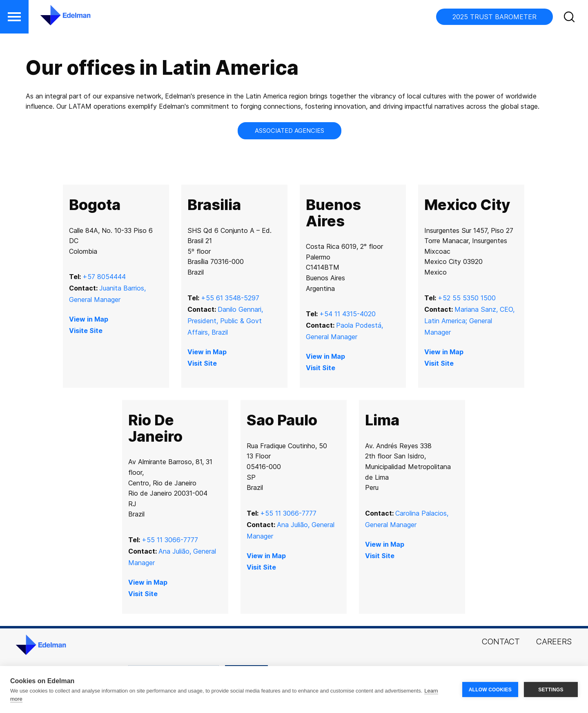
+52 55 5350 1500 (467, 298)
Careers (554, 641)
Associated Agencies (290, 131)
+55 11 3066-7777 (170, 540)
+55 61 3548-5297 (230, 298)
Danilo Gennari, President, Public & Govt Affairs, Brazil (225, 321)
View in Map (89, 319)
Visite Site (86, 331)
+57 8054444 (104, 277)
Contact (501, 641)
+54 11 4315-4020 (347, 314)
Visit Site (202, 363)
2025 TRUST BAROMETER (494, 17)
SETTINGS (551, 690)
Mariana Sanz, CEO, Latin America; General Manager (469, 321)
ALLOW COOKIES (490, 690)
